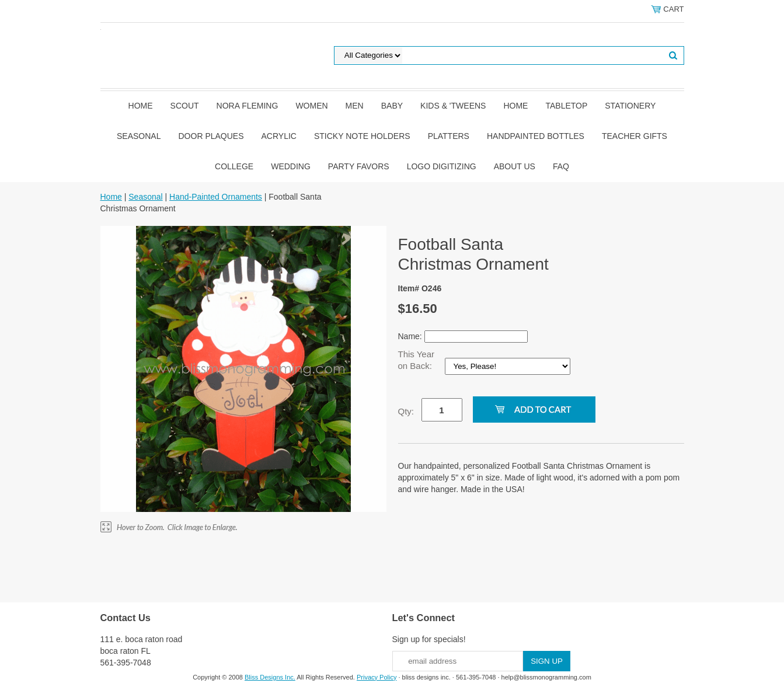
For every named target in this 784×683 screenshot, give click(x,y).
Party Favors (359, 166)
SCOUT (185, 106)
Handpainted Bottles (536, 136)
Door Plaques (211, 136)
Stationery (630, 106)
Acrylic (279, 136)
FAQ (561, 166)
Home (141, 106)
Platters (449, 136)
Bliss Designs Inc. (270, 677)
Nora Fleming (248, 106)
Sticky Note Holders (362, 136)
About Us (515, 166)
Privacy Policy (377, 677)
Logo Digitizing (442, 166)
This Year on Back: (417, 360)
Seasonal (139, 136)
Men (355, 106)
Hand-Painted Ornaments (216, 197)
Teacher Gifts (635, 136)
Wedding (291, 166)
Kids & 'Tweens (453, 106)
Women (311, 106)
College (234, 166)
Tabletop (566, 106)
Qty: (406, 411)
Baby (392, 106)
